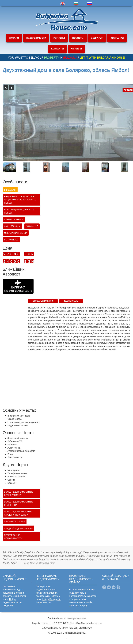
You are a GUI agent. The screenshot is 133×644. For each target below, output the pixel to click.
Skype (118, 587)
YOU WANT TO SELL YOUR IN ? (66, 57)
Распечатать (71, 301)
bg (76, 3)
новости (78, 38)
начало (14, 38)
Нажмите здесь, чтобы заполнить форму (81, 604)
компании (117, 38)
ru (89, 3)
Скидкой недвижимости (18, 528)
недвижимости (36, 38)
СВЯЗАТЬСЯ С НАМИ (43, 301)
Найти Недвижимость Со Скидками (12, 602)
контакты (57, 49)
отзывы (76, 49)
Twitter (109, 587)
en (63, 3)
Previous (6, 88)
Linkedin (114, 587)
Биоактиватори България (73, 618)
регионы (59, 38)
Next (11, 88)
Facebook (104, 587)
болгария (97, 38)
